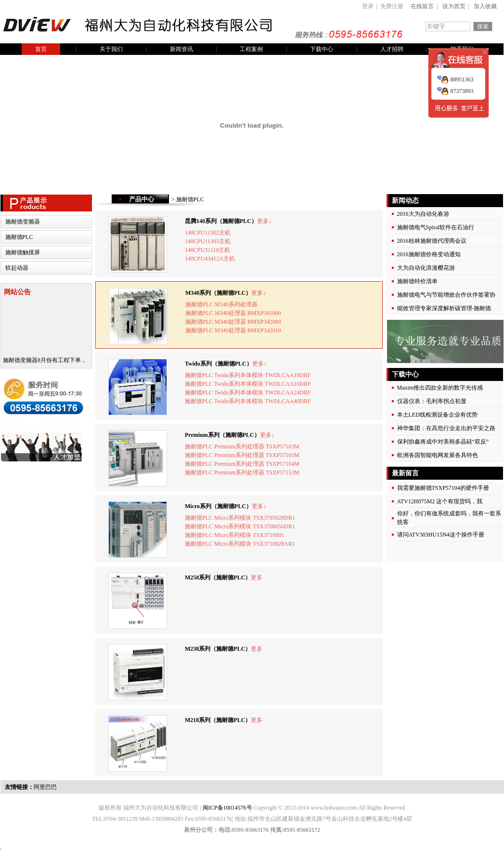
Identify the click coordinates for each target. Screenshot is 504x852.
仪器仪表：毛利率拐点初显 (432, 401)
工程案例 (251, 49)
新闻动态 (405, 201)
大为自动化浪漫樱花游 (426, 268)
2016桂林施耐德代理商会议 (432, 241)
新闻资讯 (181, 49)
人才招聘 (392, 49)
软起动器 (17, 268)
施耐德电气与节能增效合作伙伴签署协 (446, 295)
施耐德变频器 (23, 222)
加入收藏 (485, 6)
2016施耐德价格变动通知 (429, 254)
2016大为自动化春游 (423, 214)
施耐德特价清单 (417, 281)
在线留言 (422, 6)
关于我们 (111, 49)
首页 (41, 49)
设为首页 (454, 6)
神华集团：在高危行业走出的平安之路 (446, 428)
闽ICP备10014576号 (227, 808)
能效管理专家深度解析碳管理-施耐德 (444, 308)
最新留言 (405, 473)
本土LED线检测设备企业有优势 (437, 415)
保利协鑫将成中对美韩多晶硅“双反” (443, 442)
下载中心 (322, 49)
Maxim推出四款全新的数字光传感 (440, 388)
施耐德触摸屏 (23, 252)
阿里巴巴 (45, 787)
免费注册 (392, 6)
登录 (368, 6)
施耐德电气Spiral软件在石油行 (436, 227)
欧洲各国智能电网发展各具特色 (438, 455)
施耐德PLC (19, 237)
